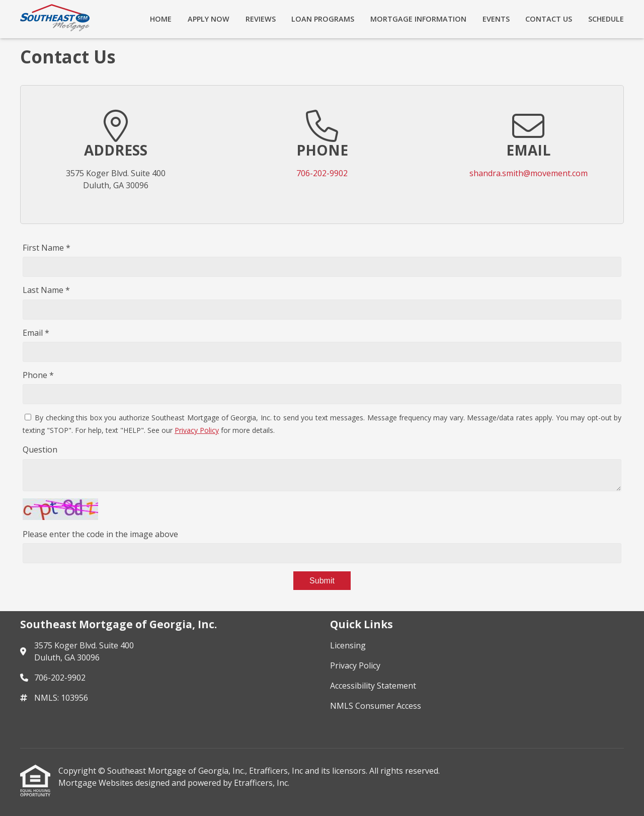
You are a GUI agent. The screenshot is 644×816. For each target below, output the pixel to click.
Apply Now (209, 19)
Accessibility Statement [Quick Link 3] (373, 686)
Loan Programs (323, 19)
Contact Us (549, 19)
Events (496, 19)
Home (161, 19)
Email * (36, 333)
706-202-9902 (322, 173)
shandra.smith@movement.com (529, 173)
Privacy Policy (197, 430)
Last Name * (46, 290)
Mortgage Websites (97, 783)
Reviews (261, 19)
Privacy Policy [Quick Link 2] (355, 665)
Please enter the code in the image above (100, 534)
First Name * (47, 248)
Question (40, 450)
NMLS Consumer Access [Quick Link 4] (376, 706)
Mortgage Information (418, 19)
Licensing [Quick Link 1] (348, 645)
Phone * (38, 375)
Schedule (606, 19)
